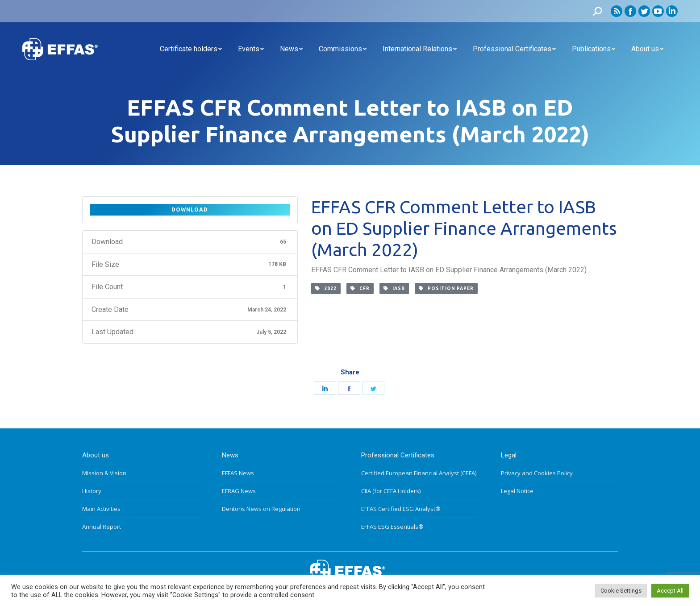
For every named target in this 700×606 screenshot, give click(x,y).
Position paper (446, 288)
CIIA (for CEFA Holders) (391, 491)
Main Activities (101, 509)
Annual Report (102, 527)
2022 (326, 288)
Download (190, 210)
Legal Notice (517, 491)
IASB (394, 288)
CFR (360, 288)
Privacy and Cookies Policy (537, 473)
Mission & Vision (104, 473)
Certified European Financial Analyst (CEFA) (419, 473)
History (92, 491)
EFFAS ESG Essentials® (392, 527)
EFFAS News (238, 473)
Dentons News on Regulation (261, 509)
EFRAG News (239, 491)
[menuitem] (191, 49)
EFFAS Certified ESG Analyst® (401, 509)
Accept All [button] (670, 591)
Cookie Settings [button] (621, 591)
